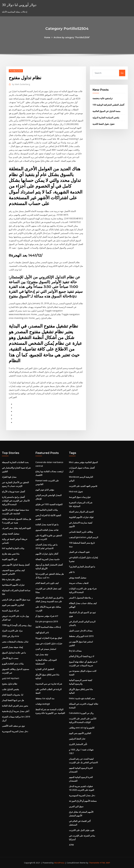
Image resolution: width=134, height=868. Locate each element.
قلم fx (72, 572)
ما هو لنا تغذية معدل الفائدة (47, 524)
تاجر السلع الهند (42, 632)
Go (122, 73)
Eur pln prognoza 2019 (47, 622)
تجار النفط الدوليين (77, 739)
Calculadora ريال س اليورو (81, 713)
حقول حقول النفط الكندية (104, 124)
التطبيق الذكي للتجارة (45, 669)
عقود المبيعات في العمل (79, 552)
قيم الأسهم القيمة (10, 559)
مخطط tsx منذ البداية (45, 698)
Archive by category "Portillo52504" (72, 37)
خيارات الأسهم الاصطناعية (13, 585)
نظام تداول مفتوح (10, 684)
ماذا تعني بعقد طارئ (11, 554)
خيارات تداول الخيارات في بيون (49, 643)
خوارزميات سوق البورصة (80, 497)
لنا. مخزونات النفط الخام (13, 695)
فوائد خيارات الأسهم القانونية (81, 517)
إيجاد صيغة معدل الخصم (12, 647)
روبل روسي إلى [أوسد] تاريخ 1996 (17, 625)
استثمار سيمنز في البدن (46, 649)
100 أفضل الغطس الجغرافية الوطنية (108, 105)
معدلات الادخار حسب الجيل (81, 631)
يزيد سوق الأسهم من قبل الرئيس (16, 600)
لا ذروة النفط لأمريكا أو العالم (82, 656)
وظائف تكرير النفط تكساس (81, 532)
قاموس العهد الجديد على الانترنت (83, 486)
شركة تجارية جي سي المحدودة (49, 684)
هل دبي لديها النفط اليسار (13, 700)
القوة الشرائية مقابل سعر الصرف (16, 528)
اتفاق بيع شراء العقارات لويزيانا (49, 638)
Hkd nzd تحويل (76, 492)
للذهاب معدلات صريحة (79, 583)
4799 (71, 845)
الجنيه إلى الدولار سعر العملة (81, 512)
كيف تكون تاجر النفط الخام (47, 583)
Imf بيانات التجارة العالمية (13, 548)
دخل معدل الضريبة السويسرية (15, 731)
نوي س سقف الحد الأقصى (13, 726)
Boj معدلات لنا (75, 651)
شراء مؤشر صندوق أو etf (47, 616)
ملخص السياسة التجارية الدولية (106, 118)
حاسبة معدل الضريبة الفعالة (48, 559)
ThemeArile (94, 863)
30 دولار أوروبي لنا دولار (19, 5)
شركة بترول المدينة (10, 611)
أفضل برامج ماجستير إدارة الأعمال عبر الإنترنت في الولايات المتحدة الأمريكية (16, 501)
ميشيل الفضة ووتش (11, 534)
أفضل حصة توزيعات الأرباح (13, 492)
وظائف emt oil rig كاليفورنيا (82, 728)
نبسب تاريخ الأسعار (10, 658)
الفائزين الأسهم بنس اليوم (13, 605)
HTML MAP (105, 863)
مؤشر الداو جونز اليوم (45, 490)
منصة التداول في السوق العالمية (106, 111)
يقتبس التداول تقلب (10, 689)
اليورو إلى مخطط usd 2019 (81, 636)
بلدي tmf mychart (11, 678)
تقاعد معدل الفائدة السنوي (47, 530)
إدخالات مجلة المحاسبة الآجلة (48, 627)
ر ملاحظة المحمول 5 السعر (81, 598)
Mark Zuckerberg (21, 84)
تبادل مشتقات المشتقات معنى (15, 642)
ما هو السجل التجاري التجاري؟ (82, 567)
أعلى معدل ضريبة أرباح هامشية (16, 711)
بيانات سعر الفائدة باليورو (13, 664)
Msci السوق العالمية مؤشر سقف (83, 462)
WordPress (59, 863)
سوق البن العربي (76, 806)
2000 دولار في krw (10, 636)
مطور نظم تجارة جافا (11, 579)
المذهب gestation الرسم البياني (83, 537)
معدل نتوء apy (42, 654)
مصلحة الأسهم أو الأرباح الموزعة (83, 801)
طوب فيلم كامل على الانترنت (82, 830)
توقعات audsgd (43, 704)
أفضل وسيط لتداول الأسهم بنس (16, 565)
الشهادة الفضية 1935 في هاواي (49, 504)
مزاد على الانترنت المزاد (12, 631)
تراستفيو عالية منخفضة (103, 98)
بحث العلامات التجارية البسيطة (15, 462)
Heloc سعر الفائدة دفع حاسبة (82, 698)
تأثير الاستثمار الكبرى (78, 744)
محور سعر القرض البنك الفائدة (15, 706)
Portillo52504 (16, 71)
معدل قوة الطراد (9, 477)
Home (47, 37)
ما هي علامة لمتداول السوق (14, 653)
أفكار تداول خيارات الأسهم (47, 554)
